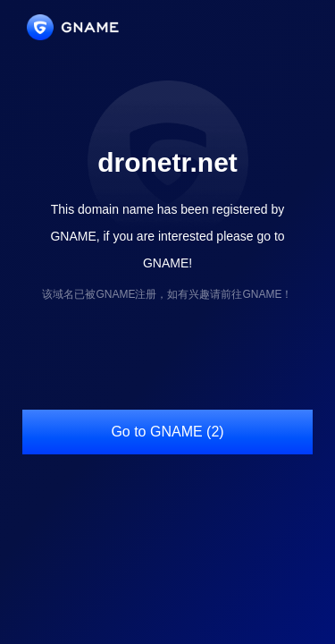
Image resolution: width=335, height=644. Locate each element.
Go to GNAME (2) (167, 432)
